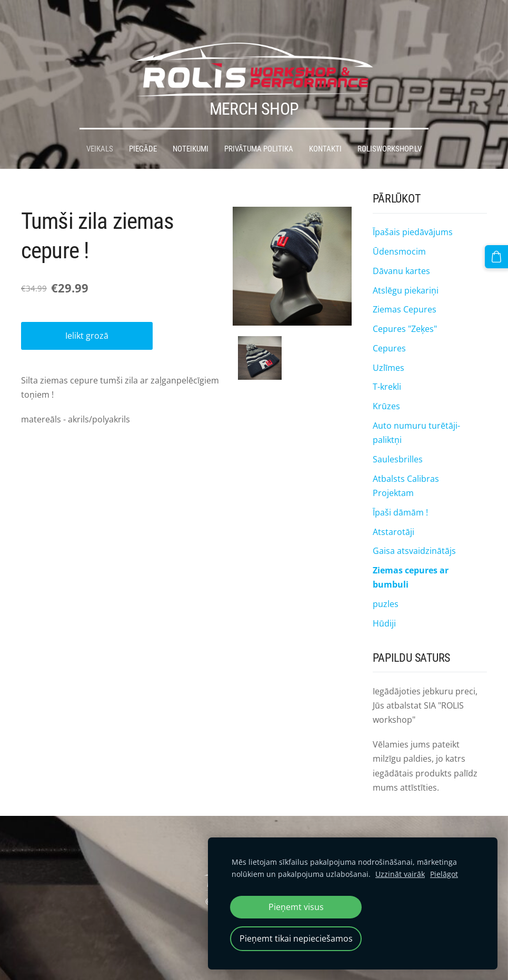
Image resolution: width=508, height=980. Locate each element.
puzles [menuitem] (386, 583)
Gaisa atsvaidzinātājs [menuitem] (414, 530)
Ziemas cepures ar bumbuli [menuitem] (411, 557)
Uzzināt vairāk (400, 874)
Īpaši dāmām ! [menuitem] (400, 491)
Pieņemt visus (296, 907)
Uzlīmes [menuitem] (389, 347)
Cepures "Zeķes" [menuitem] (405, 308)
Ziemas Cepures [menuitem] (405, 289)
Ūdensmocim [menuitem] (399, 231)
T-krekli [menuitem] (387, 366)
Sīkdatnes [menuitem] (254, 825)
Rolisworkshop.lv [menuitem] (390, 128)
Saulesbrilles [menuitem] (398, 439)
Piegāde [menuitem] (143, 128)
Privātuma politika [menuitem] (259, 128)
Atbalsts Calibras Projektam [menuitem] (406, 465)
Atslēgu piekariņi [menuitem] (406, 269)
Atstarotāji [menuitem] (394, 511)
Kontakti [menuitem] (325, 128)
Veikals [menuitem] (100, 128)
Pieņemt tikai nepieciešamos (296, 938)
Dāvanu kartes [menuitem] (401, 250)
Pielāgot (444, 874)
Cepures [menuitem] (389, 328)
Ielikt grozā (87, 315)
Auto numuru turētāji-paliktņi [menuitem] (416, 412)
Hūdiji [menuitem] (384, 603)
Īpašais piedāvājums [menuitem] (413, 211)
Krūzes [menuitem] (386, 386)
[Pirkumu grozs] (499, 254)
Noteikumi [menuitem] (191, 128)
